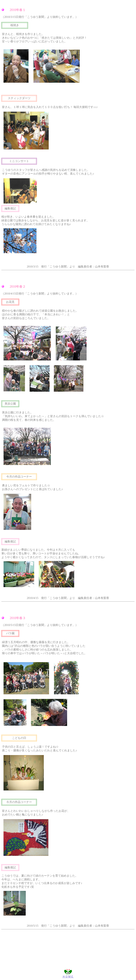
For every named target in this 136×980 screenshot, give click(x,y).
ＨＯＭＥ (68, 975)
